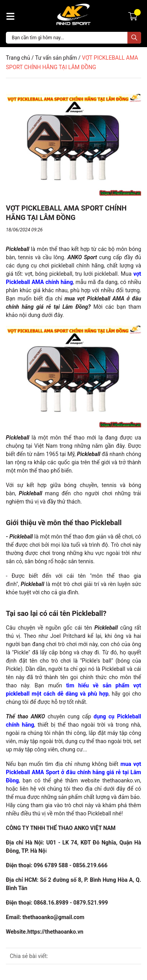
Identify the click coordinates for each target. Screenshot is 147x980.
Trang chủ (18, 58)
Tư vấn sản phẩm (56, 58)
